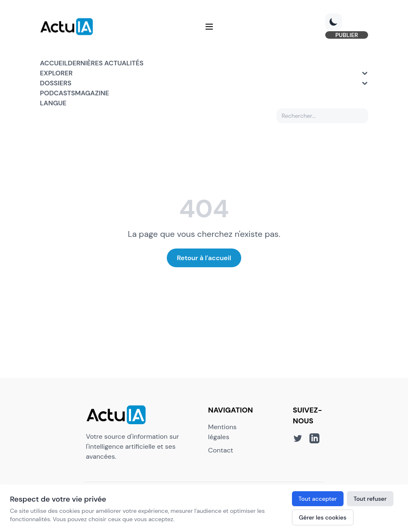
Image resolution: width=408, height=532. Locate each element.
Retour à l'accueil (204, 258)
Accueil (54, 63)
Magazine (92, 93)
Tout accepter (318, 499)
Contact (220, 450)
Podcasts (57, 93)
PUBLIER (347, 35)
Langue (53, 103)
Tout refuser (370, 499)
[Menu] (209, 27)
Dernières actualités (106, 63)
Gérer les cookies (323, 517)
